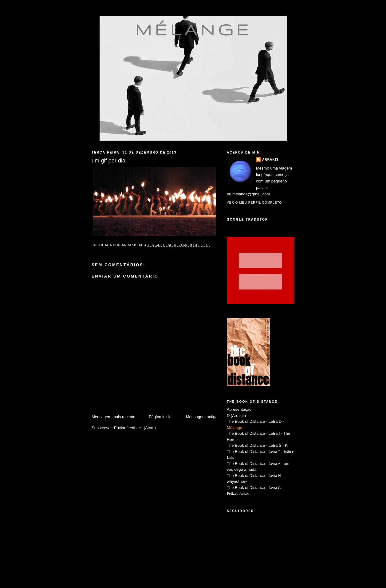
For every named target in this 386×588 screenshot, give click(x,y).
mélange (193, 30)
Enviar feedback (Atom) (135, 428)
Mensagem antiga (202, 417)
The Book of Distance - (248, 464)
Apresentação (239, 409)
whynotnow (237, 481)
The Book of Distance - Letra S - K (257, 445)
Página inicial (161, 417)
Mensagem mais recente (113, 417)
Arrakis (270, 160)
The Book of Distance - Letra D (254, 421)
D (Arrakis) (236, 416)
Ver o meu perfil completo (254, 203)
